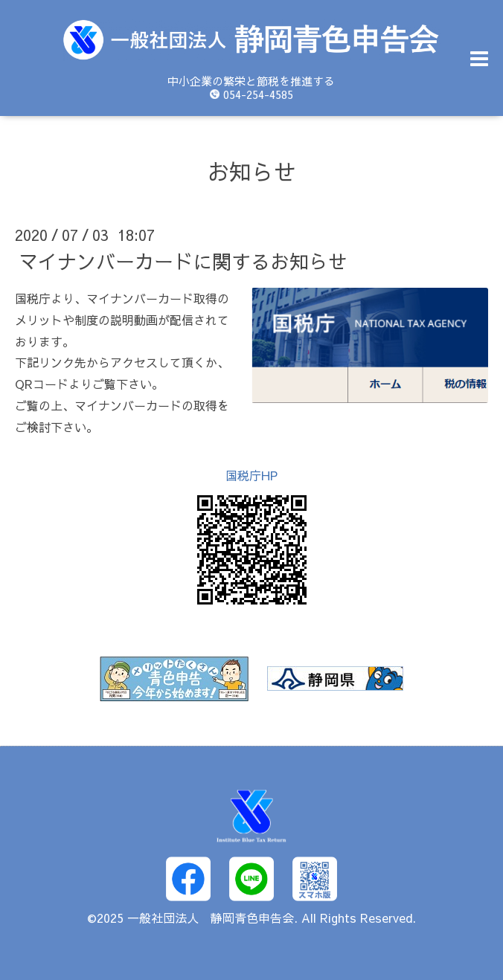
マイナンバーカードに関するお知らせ (183, 261)
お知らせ (251, 171)
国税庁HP (251, 475)
